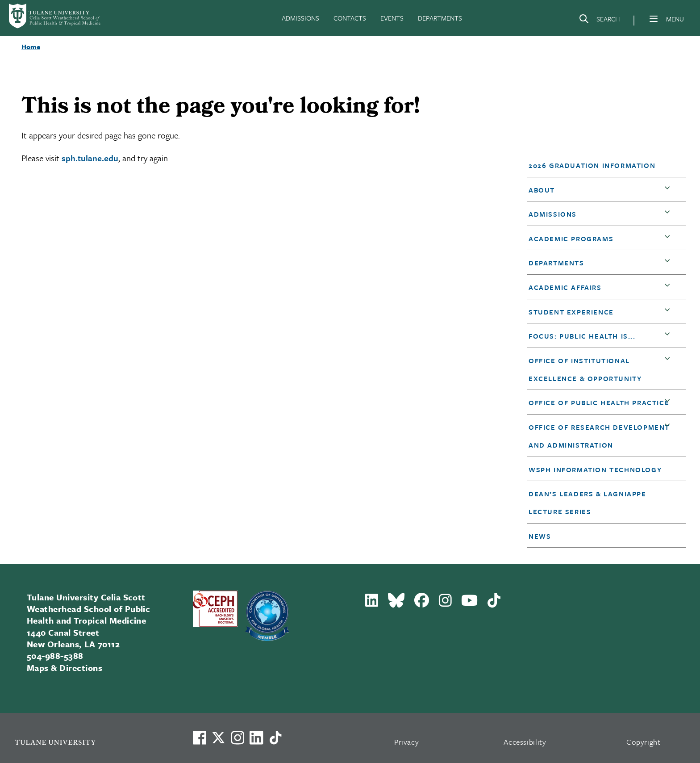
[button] (600, 165)
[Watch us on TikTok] (275, 738)
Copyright (644, 742)
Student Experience (571, 312)
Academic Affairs (565, 287)
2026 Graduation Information (592, 165)
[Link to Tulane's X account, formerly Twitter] (218, 738)
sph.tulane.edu (90, 158)
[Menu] (654, 19)
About (542, 190)
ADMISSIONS (300, 18)
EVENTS (392, 18)
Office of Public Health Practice (599, 402)
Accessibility (525, 742)
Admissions (553, 214)
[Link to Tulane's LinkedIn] (256, 738)
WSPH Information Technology (595, 470)
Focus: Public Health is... (582, 336)
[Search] (599, 21)
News (540, 536)
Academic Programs (571, 239)
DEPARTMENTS (440, 18)
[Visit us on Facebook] (200, 738)
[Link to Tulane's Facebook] (237, 738)
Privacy (407, 742)
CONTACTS (350, 18)
